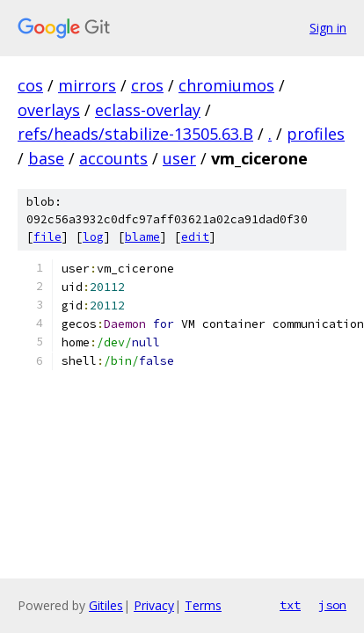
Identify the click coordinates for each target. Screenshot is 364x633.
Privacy (154, 605)
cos (30, 85)
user (179, 158)
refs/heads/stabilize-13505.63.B (135, 134)
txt (290, 605)
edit (195, 237)
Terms (203, 605)
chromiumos (226, 85)
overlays (49, 110)
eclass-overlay (148, 110)
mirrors (87, 85)
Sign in (328, 28)
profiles (316, 134)
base (46, 158)
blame (142, 237)
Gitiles (106, 605)
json (332, 605)
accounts (113, 158)
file (47, 237)
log (93, 237)
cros (147, 85)
